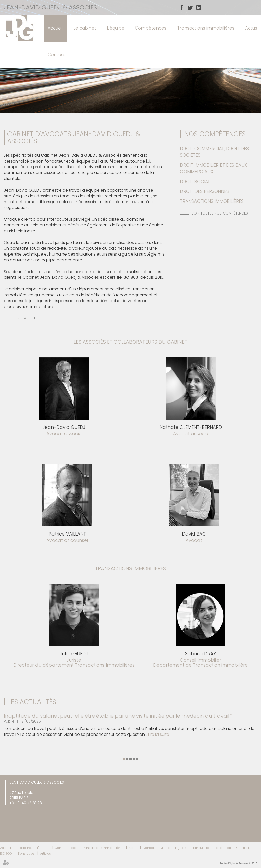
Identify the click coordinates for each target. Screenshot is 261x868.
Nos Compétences (215, 134)
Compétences (151, 28)
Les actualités (32, 702)
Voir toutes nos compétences (220, 213)
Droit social (195, 182)
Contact (57, 55)
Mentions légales (173, 848)
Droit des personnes (204, 191)
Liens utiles (26, 854)
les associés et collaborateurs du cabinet (130, 342)
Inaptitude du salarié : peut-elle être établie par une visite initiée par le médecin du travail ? (118, 716)
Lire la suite (26, 318)
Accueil (55, 28)
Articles (45, 854)
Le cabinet (85, 28)
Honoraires (223, 848)
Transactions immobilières (206, 28)
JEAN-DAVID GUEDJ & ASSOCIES (50, 7)
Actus (251, 28)
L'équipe (116, 28)
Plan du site (200, 848)
